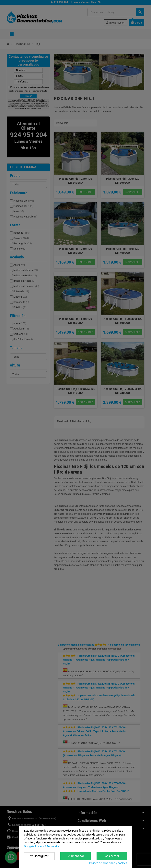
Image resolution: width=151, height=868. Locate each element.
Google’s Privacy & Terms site (42, 846)
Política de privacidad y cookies (108, 863)
